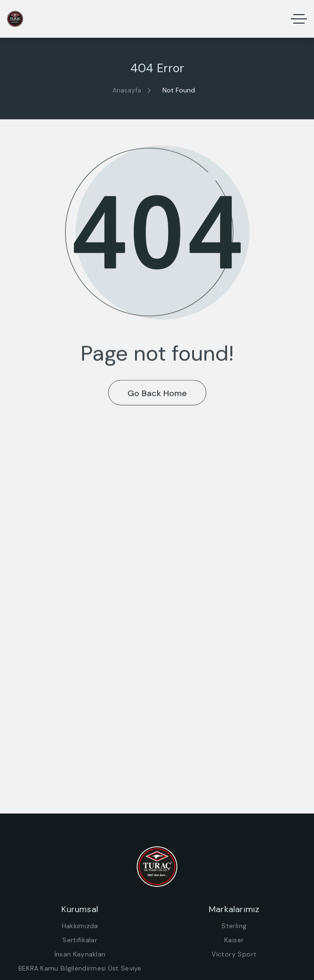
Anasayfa (127, 90)
